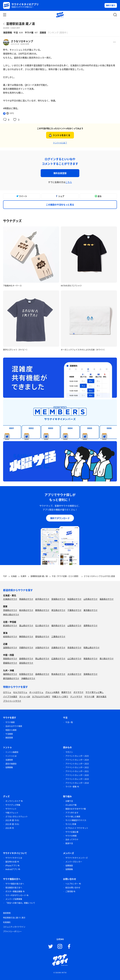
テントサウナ (76, 696)
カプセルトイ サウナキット (77, 828)
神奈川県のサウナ (11, 614)
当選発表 (9, 760)
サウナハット (11, 809)
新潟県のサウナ (10, 625)
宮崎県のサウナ (91, 674)
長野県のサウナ (91, 625)
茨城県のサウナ (10, 610)
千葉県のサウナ (74, 610)
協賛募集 (9, 767)
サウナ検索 (10, 722)
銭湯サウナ (66, 692)
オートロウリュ (36, 692)
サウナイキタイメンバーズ (77, 858)
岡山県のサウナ (42, 658)
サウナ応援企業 (72, 832)
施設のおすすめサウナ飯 (76, 809)
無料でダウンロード (60, 518)
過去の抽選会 (11, 764)
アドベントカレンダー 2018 (77, 783)
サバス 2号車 (71, 824)
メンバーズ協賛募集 (14, 899)
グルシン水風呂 (52, 692)
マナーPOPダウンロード (16, 895)
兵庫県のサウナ (58, 647)
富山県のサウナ (26, 625)
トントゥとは (11, 756)
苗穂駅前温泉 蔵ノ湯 (20, 24)
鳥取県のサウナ (10, 658)
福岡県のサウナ (10, 674)
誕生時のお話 (11, 862)
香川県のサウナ (107, 658)
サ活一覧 (69, 722)
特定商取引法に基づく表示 (14, 918)
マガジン (69, 752)
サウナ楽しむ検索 (73, 817)
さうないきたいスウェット (17, 817)
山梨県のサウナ (74, 625)
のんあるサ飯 (71, 805)
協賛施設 (69, 866)
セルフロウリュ (20, 692)
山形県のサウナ (91, 599)
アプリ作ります (72, 813)
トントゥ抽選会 (12, 752)
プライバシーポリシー (12, 931)
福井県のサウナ (58, 625)
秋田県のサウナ (74, 599)
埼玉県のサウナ (58, 610)
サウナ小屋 (89, 696)
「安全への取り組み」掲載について (20, 903)
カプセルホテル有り (41, 696)
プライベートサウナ (12, 701)
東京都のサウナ (91, 610)
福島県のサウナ (107, 599)
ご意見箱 (69, 891)
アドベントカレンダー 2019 (77, 779)
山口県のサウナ (74, 658)
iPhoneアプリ (11, 866)
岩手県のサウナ (42, 599)
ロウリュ (7, 692)
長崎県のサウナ (42, 674)
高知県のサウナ (26, 663)
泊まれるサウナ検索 (14, 726)
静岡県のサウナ (26, 636)
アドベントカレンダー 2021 (77, 771)
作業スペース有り (60, 696)
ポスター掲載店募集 (14, 891)
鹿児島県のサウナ (11, 678)
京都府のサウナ (26, 647)
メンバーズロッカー (74, 862)
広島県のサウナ (58, 658)
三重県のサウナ (58, 636)
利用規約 (7, 922)
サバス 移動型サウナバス (76, 820)
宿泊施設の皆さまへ (14, 888)
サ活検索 (9, 734)
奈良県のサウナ (74, 647)
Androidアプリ (12, 869)
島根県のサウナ (26, 658)
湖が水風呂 (101, 696)
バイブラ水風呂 (10, 696)
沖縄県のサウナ (28, 678)
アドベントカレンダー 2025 (77, 756)
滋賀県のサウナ (10, 647)
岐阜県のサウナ (10, 636)
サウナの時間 (71, 836)
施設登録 (9, 738)
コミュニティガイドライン (14, 927)
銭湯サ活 (69, 843)
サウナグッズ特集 (13, 805)
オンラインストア (13, 801)
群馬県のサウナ (42, 610)
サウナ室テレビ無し (95, 692)
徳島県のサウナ (91, 658)
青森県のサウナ (26, 599)
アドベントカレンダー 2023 (77, 764)
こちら (69, 182)
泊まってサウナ (72, 840)
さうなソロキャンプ (22, 41)
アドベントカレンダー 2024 (77, 760)
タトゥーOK (25, 696)
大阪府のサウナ (42, 647)
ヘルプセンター (72, 884)
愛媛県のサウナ (10, 663)
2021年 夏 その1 (12, 820)
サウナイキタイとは (14, 858)
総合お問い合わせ (73, 888)
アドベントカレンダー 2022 (77, 767)
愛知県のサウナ (42, 636)
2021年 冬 (10, 828)
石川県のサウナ (42, 625)
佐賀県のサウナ (26, 674)
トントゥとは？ (60, 143)
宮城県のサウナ (58, 599)
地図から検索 (11, 730)
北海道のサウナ (10, 599)
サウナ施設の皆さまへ (15, 884)
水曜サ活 (69, 801)
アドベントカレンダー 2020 (77, 775)
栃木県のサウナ (26, 610)
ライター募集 (71, 787)
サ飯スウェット (12, 813)
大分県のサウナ (74, 674)
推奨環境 (7, 913)
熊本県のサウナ (58, 674)
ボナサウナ (78, 692)
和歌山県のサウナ (92, 647)
